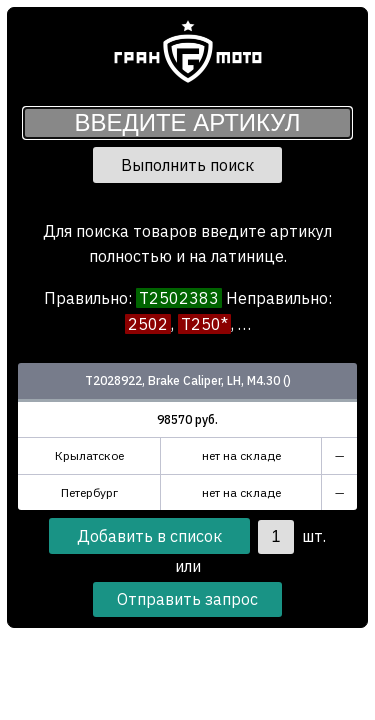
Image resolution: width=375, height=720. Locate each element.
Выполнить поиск (187, 165)
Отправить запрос (187, 599)
